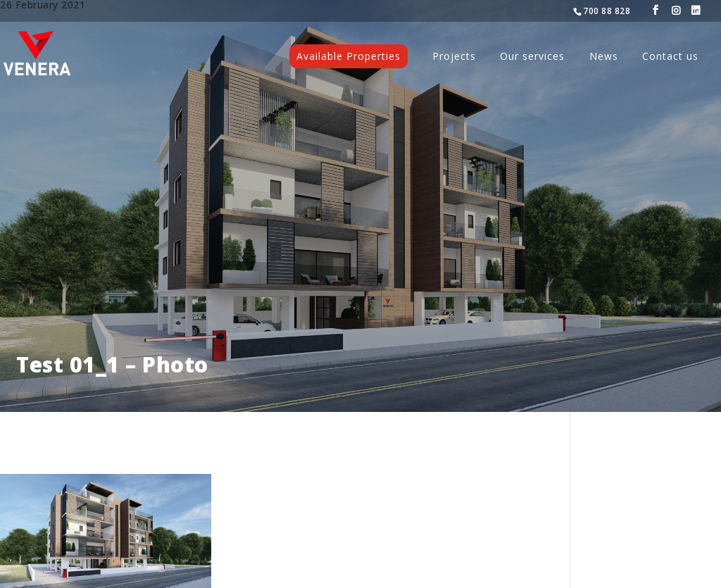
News (604, 57)
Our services (532, 57)
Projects (454, 57)
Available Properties (349, 56)
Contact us (670, 57)
